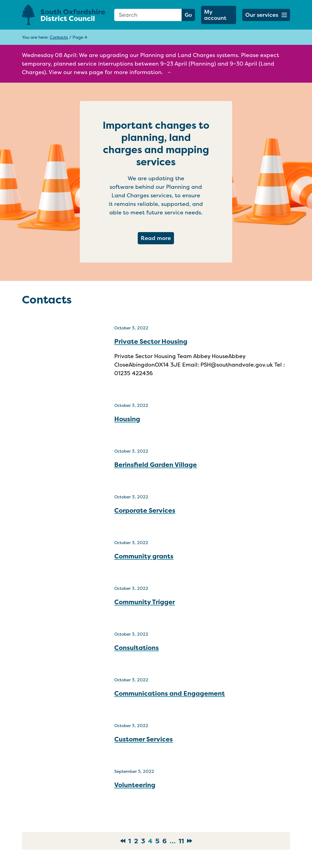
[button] (266, 15)
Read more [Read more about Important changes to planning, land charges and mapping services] (157, 238)
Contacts (59, 37)
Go (188, 15)
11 (181, 841)
